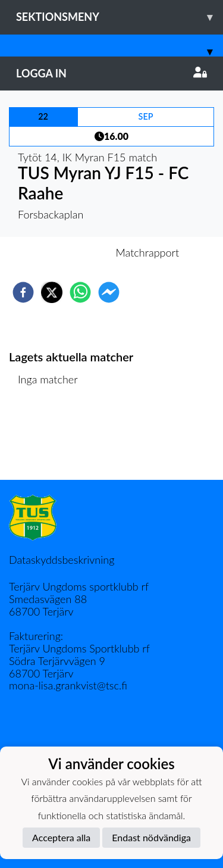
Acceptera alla (61, 837)
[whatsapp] (80, 292)
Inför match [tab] (70, 252)
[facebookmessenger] (109, 292)
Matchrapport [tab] (147, 252)
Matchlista (47, 440)
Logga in (111, 73)
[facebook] (23, 292)
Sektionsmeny (120, 17)
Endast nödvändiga (151, 837)
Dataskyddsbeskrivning (62, 560)
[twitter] (52, 292)
